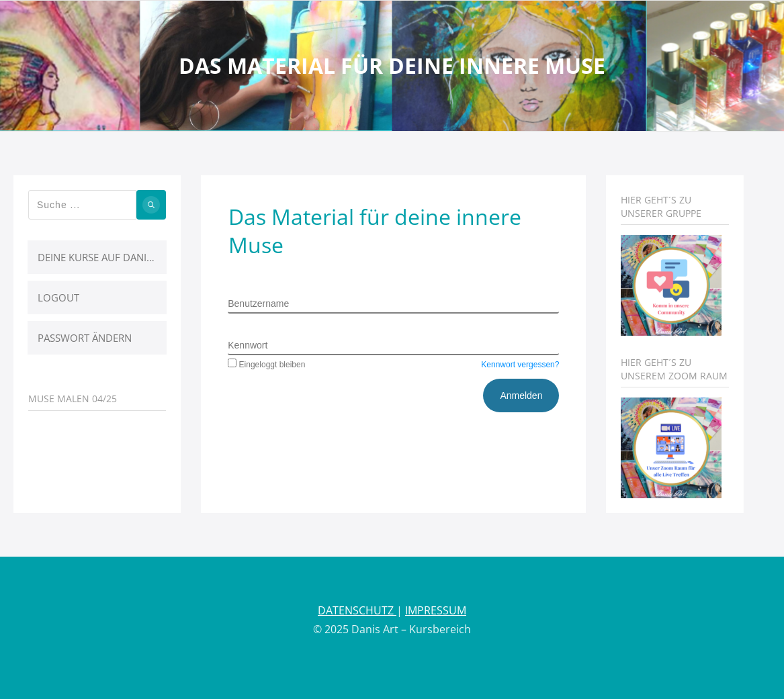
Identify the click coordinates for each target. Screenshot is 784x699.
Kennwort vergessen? (520, 365)
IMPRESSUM (436, 610)
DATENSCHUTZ (357, 610)
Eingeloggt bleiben (266, 365)
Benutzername (258, 304)
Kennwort (248, 345)
